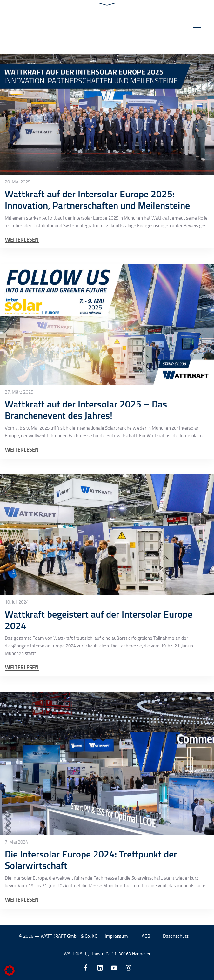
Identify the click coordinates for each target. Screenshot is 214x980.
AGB (146, 936)
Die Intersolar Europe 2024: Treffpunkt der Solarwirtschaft (91, 860)
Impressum (116, 936)
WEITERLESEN (22, 239)
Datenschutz (176, 936)
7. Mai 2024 (16, 842)
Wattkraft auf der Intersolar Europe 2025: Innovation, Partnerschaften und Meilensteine (97, 199)
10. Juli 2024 (17, 602)
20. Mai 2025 (18, 182)
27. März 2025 (19, 392)
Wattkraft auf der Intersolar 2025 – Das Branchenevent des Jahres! (86, 410)
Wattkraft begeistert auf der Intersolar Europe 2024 (99, 620)
